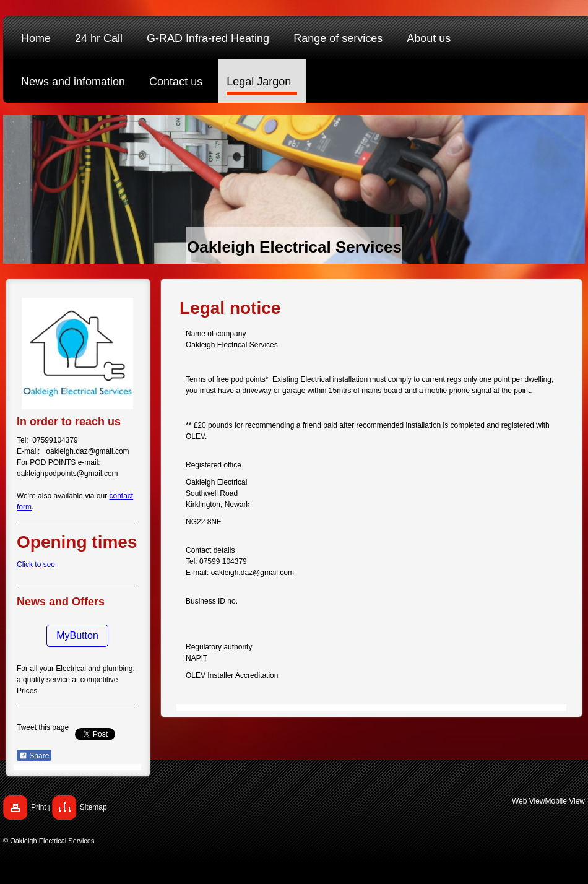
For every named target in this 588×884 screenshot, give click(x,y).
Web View (529, 801)
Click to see (36, 565)
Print (39, 807)
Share (34, 756)
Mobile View (565, 801)
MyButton (77, 635)
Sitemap (93, 807)
